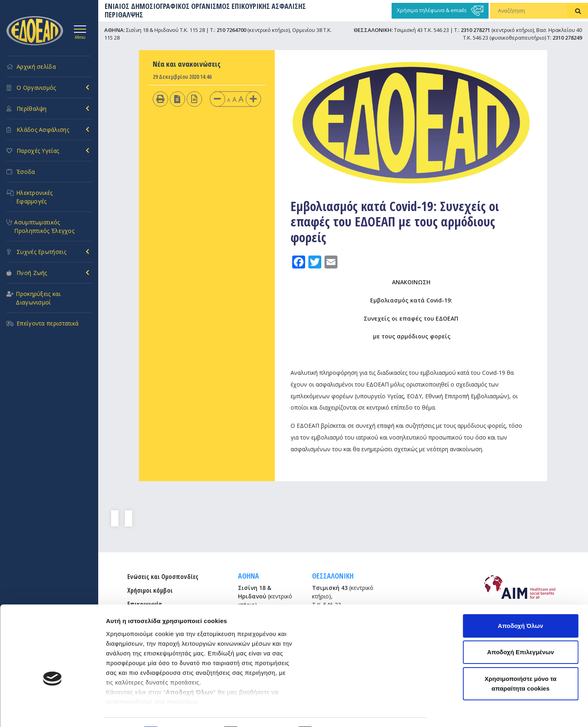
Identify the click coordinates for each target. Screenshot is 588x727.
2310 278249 (567, 38)
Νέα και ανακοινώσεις (187, 64)
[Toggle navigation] (80, 31)
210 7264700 (231, 30)
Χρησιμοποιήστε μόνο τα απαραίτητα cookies (521, 633)
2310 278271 (475, 30)
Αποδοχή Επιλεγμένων (521, 602)
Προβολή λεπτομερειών (141, 711)
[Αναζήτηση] (529, 11)
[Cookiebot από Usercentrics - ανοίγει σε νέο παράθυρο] (52, 711)
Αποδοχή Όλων (521, 575)
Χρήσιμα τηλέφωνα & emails (440, 11)
